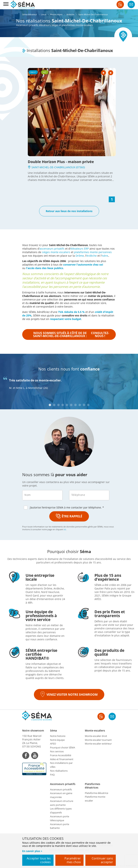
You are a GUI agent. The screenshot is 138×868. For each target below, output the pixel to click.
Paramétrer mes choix (73, 860)
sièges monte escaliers (56, 252)
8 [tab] (80, 405)
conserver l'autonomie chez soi (83, 265)
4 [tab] (63, 405)
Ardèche (92, 256)
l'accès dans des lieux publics (45, 268)
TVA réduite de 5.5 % (71, 312)
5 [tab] (67, 405)
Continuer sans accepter (102, 860)
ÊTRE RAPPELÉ (69, 516)
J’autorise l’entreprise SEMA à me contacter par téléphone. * (64, 508)
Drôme (80, 256)
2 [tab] (54, 405)
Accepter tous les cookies (39, 860)
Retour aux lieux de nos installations (69, 211)
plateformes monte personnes (93, 252)
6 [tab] (71, 405)
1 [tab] (50, 405)
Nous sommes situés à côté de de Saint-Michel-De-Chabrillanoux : (71, 334)
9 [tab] (84, 405)
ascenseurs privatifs (52, 249)
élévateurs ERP (80, 249)
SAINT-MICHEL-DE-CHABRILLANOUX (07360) (56, 167)
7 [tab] (75, 405)
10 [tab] (88, 405)
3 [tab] (58, 405)
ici (65, 529)
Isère (105, 256)
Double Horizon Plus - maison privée (61, 162)
